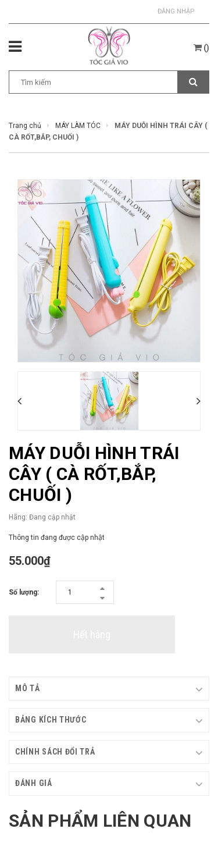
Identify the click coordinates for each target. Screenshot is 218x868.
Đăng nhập (176, 11)
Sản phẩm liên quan (100, 821)
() (201, 48)
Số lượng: (24, 592)
